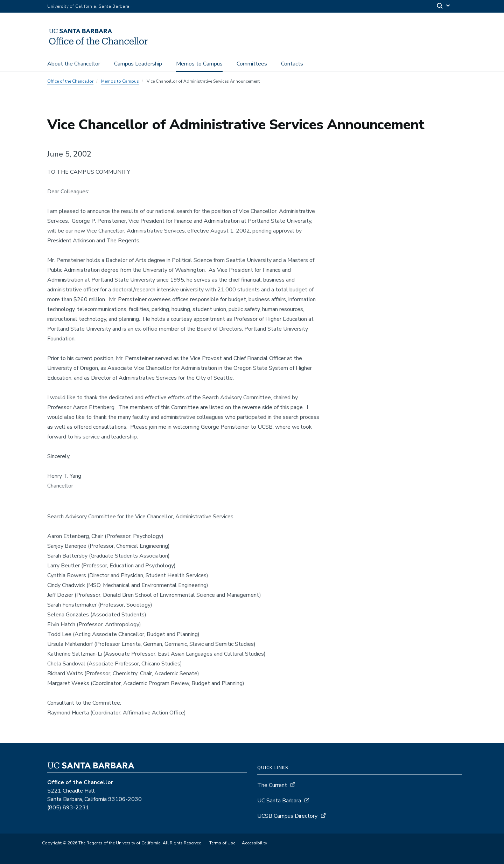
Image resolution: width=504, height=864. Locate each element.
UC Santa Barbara (279, 801)
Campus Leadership (138, 64)
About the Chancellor (74, 64)
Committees (252, 64)
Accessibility (254, 843)
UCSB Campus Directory (287, 816)
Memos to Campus (199, 64)
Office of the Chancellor (70, 81)
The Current (272, 785)
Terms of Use (222, 843)
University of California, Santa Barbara (88, 6)
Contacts (292, 64)
